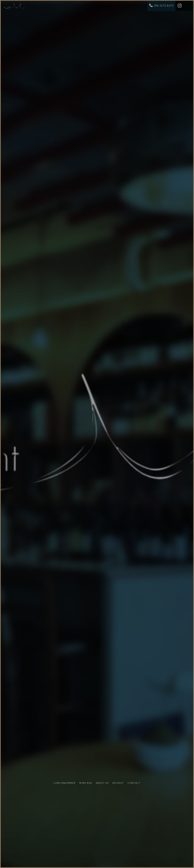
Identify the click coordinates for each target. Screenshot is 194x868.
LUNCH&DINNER (65, 783)
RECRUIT (118, 783)
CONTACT (134, 783)
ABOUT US (102, 783)
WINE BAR (86, 783)
